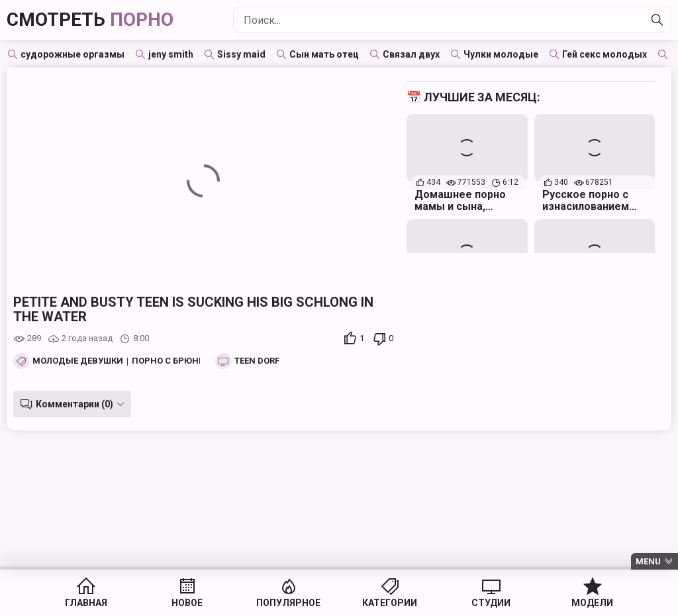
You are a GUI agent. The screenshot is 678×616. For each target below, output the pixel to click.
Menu (648, 561)
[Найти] (657, 20)
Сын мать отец (324, 54)
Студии (491, 603)
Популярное (288, 603)
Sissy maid (241, 54)
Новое (187, 603)
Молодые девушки (78, 361)
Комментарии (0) (74, 404)
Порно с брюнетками (183, 361)
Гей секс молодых (605, 54)
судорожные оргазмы (73, 54)
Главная (86, 603)
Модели (592, 603)
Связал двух (411, 54)
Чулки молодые (501, 54)
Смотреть (90, 20)
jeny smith (171, 54)
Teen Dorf (257, 361)
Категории (390, 603)
